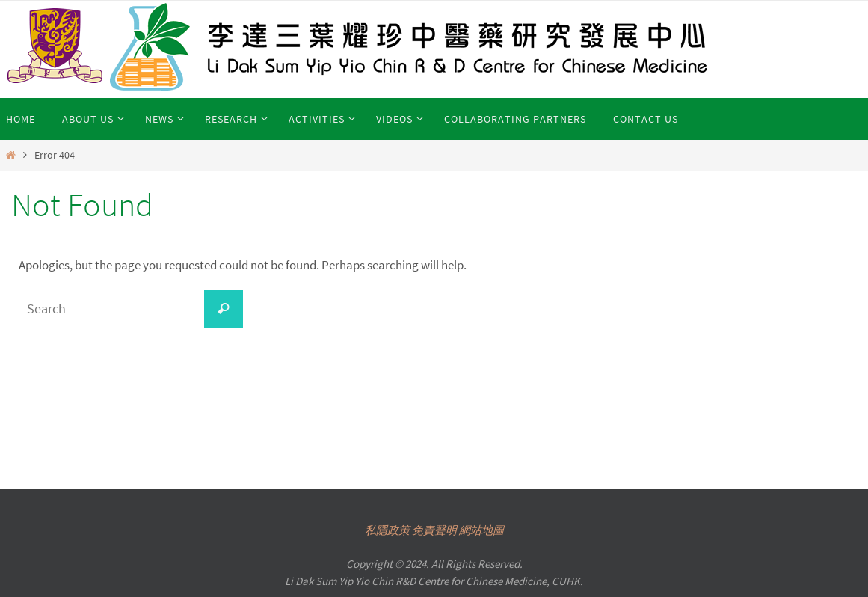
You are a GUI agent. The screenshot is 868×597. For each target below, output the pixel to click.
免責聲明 (434, 530)
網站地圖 (481, 530)
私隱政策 (387, 530)
